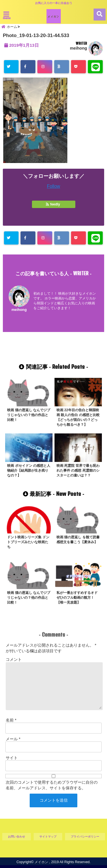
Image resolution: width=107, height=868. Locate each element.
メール (13, 739)
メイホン (41, 862)
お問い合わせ (17, 837)
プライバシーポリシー (85, 837)
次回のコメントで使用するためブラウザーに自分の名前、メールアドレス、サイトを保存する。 (52, 785)
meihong (78, 48)
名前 (11, 720)
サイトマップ (48, 837)
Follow (53, 186)
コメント (14, 659)
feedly (53, 204)
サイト (12, 758)
